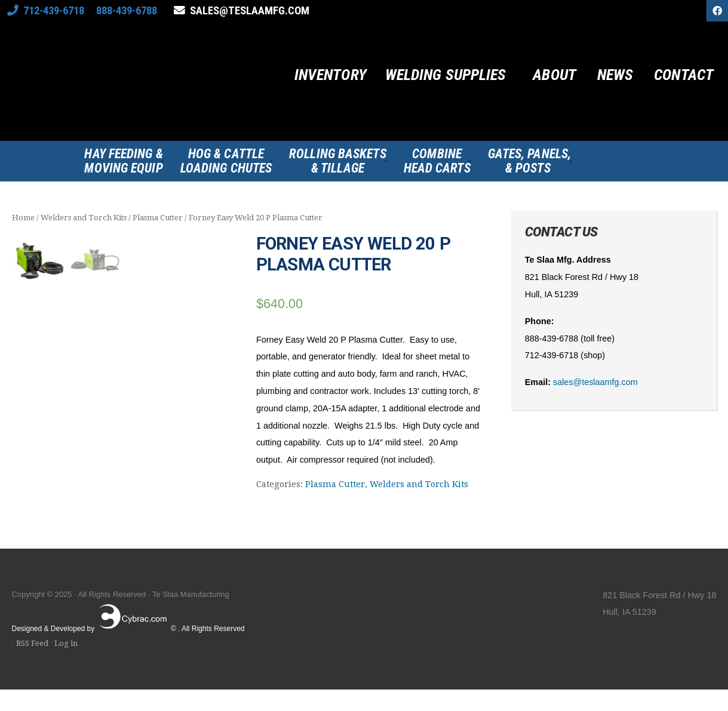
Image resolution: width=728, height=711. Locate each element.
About (555, 75)
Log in (66, 665)
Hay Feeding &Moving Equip (123, 161)
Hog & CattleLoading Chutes (226, 161)
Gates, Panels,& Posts (529, 161)
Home (23, 218)
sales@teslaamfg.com (250, 11)
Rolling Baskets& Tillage (338, 161)
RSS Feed (32, 665)
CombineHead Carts (437, 161)
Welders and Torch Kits (84, 218)
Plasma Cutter (158, 218)
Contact (684, 75)
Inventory (331, 75)
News (615, 75)
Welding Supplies (446, 75)
